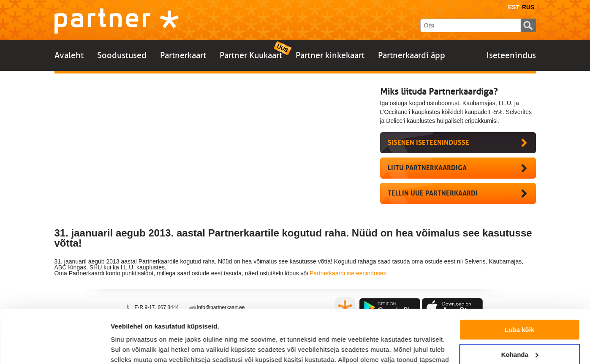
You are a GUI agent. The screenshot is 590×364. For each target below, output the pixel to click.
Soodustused (122, 55)
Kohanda (520, 308)
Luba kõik (519, 284)
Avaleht (69, 55)
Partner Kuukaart (251, 55)
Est (514, 7)
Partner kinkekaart (330, 55)
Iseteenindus (511, 55)
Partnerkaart (183, 55)
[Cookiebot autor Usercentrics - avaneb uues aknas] (55, 348)
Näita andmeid (133, 347)
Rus (528, 7)
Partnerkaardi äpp (412, 55)
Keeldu (519, 333)
